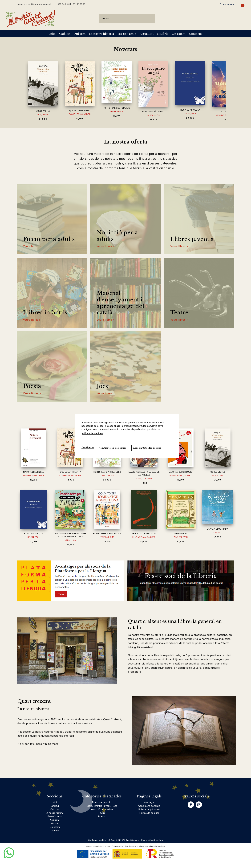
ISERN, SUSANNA (144, 479)
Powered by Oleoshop (152, 840)
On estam (179, 34)
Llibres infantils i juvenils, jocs (102, 806)
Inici (52, 34)
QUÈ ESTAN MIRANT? (80, 111)
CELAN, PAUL (190, 114)
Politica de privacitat (149, 809)
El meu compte (227, 4)
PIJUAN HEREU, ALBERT (181, 475)
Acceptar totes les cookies (147, 448)
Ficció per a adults (49, 239)
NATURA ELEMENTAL (33, 472)
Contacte (195, 34)
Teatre (179, 313)
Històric (163, 34)
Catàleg (65, 34)
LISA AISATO (218, 532)
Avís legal (149, 802)
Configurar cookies (97, 840)
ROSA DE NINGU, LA (190, 110)
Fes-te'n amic (127, 34)
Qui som (79, 34)
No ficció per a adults (117, 236)
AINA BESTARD (181, 537)
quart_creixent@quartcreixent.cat (34, 4)
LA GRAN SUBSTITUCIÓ (181, 472)
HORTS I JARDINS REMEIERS (117, 108)
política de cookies (92, 433)
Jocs (102, 386)
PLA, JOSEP (43, 115)
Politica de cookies (149, 813)
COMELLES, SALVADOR (80, 114)
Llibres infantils (45, 313)
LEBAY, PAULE (117, 111)
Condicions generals (149, 806)
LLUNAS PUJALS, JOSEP (144, 537)
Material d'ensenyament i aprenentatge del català (120, 303)
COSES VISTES (43, 111)
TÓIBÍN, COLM (107, 537)
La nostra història (102, 34)
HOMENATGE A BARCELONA (107, 533)
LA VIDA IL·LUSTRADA (218, 529)
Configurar (88, 448)
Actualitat (147, 34)
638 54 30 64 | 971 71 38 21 (71, 4)
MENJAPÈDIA (181, 533)
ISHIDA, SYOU (153, 115)
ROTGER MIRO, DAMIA (33, 475)
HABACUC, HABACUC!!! (144, 533)
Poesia (32, 386)
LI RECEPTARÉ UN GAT (153, 112)
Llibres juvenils (192, 239)
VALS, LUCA (70, 540)
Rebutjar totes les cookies (113, 448)
